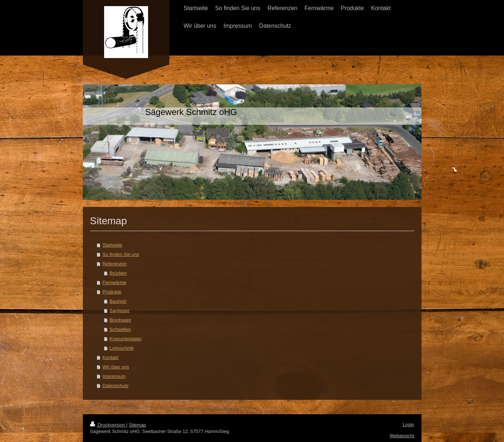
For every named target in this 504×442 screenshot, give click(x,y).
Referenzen (115, 264)
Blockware (120, 320)
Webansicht (402, 436)
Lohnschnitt (122, 348)
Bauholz (118, 301)
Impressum (114, 376)
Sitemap (138, 425)
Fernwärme (115, 282)
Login (409, 425)
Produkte (112, 292)
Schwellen (120, 329)
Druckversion (108, 425)
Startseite (113, 245)
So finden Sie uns (121, 254)
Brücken (118, 273)
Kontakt (111, 357)
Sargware (120, 311)
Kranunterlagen (126, 339)
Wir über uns (116, 367)
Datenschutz (116, 386)
